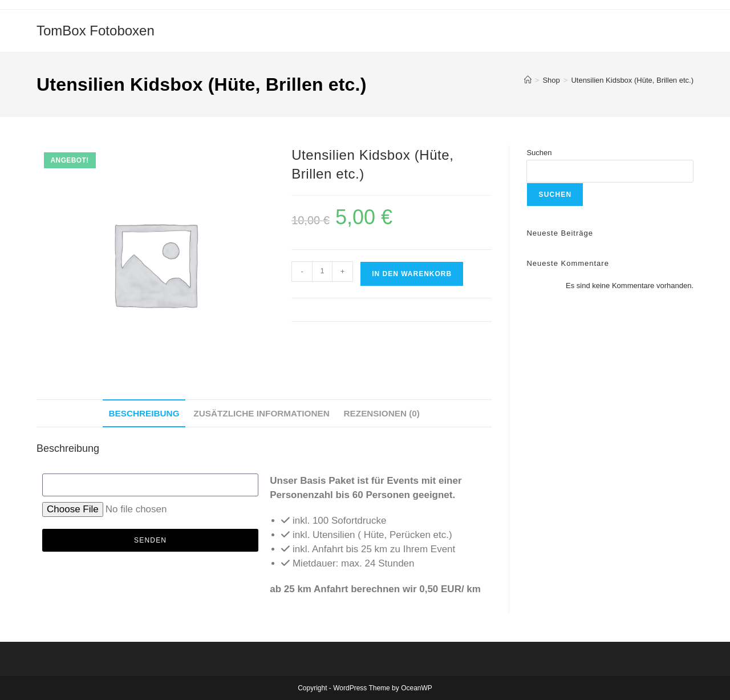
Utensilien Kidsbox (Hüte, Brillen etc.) (632, 80)
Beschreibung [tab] (144, 413)
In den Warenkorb (412, 274)
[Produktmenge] (322, 272)
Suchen (539, 153)
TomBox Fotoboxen (96, 31)
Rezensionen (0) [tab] (382, 413)
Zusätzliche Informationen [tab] (261, 413)
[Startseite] (528, 80)
